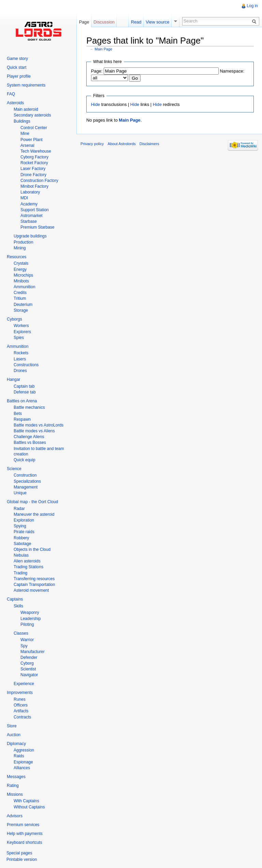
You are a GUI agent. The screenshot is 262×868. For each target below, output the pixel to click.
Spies (19, 338)
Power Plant (32, 140)
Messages (16, 777)
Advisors (15, 816)
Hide (96, 104)
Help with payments (25, 834)
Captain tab (24, 386)
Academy (29, 204)
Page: (97, 71)
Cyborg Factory (34, 157)
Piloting (27, 624)
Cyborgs (14, 319)
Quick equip (24, 460)
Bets (18, 414)
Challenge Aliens (29, 437)
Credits (20, 293)
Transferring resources (34, 579)
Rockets (21, 353)
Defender (29, 657)
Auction (14, 735)
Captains (15, 599)
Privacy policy (92, 144)
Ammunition (24, 287)
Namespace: (232, 71)
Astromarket (32, 216)
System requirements (26, 85)
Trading (20, 573)
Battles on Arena (22, 401)
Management (26, 487)
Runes (20, 699)
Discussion (104, 22)
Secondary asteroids (32, 115)
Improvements (20, 693)
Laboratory (30, 192)
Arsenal (27, 145)
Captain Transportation (34, 585)
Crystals (21, 263)
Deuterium (23, 305)
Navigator (29, 675)
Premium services (23, 825)
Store (12, 726)
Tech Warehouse (36, 151)
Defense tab (25, 392)
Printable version (22, 859)
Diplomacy (16, 744)
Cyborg (27, 663)
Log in (252, 6)
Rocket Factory (34, 163)
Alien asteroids (27, 561)
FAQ (11, 94)
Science (14, 469)
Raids (19, 756)
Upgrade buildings (30, 236)
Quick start (17, 67)
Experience (24, 684)
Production (23, 242)
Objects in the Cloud (32, 549)
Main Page (104, 49)
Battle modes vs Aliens (34, 431)
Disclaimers (149, 144)
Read (136, 22)
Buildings (22, 121)
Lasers (20, 359)
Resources (17, 257)
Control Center (34, 128)
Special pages (19, 853)
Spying (20, 526)
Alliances (22, 768)
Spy (24, 646)
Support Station (35, 210)
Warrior (27, 640)
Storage (21, 310)
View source (157, 22)
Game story (17, 59)
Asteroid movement (31, 590)
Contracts (22, 717)
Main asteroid (26, 109)
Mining (20, 248)
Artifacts (21, 711)
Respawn (22, 419)
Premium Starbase (37, 227)
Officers (21, 705)
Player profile (19, 76)
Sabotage (22, 544)
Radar (19, 509)
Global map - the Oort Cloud (32, 502)
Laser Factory (33, 169)
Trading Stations (28, 567)
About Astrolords (122, 144)
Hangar (13, 379)
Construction (25, 475)
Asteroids (15, 103)
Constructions (26, 365)
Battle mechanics (29, 407)
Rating (13, 786)
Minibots (21, 281)
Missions (15, 794)
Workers (21, 326)
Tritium (20, 298)
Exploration (24, 520)
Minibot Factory (34, 186)
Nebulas (21, 555)
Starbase (29, 221)
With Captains (26, 801)
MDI (24, 198)
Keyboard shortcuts (24, 842)
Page (84, 22)
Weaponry (30, 613)
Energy (20, 269)
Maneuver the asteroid (34, 514)
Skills (18, 606)
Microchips (23, 275)
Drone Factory (33, 175)
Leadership (31, 619)
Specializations (27, 481)
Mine (25, 134)
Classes (21, 633)
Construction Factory (39, 181)
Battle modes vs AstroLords (39, 425)
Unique (20, 493)
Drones (20, 371)
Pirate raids (24, 532)
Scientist (28, 669)
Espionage (23, 762)
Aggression (24, 750)
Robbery (21, 538)
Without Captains (29, 807)
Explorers (22, 332)
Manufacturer (33, 652)
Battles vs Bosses (30, 443)
